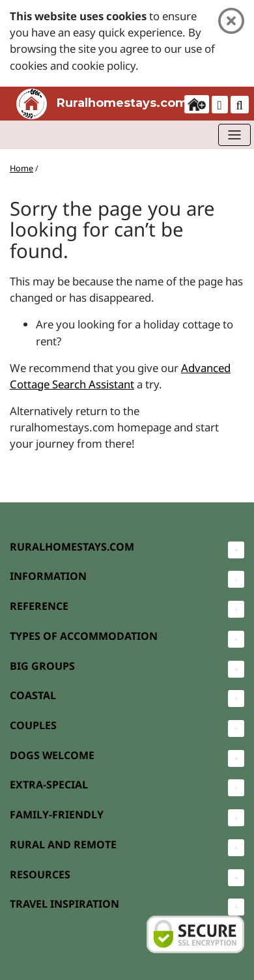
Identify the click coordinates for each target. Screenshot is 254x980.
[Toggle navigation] (234, 135)
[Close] (231, 21)
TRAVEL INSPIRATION (64, 904)
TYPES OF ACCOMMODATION (84, 636)
